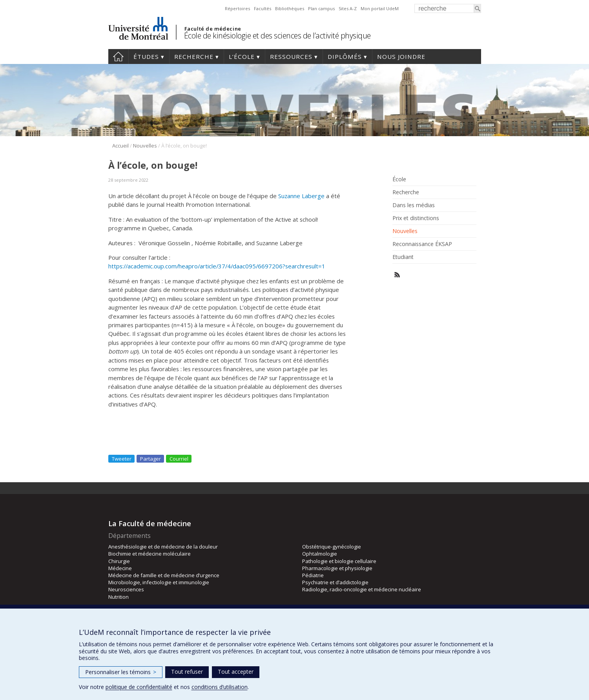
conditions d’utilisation (220, 687)
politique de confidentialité (139, 687)
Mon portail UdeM (380, 8)
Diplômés (345, 57)
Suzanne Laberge (301, 196)
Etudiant (403, 257)
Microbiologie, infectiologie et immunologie (159, 582)
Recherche (194, 57)
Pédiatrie (313, 575)
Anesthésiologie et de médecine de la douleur (163, 547)
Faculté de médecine (213, 29)
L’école (242, 57)
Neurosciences (126, 589)
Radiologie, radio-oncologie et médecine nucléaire (362, 589)
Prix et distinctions (416, 218)
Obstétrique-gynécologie (332, 547)
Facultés (263, 8)
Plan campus (321, 8)
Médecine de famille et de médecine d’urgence (164, 575)
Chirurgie (119, 561)
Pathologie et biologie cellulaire (339, 561)
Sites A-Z (348, 8)
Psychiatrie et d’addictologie (335, 582)
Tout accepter (236, 672)
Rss (397, 275)
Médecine (120, 568)
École (399, 179)
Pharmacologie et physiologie (337, 568)
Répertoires (237, 8)
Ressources (291, 57)
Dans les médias (414, 205)
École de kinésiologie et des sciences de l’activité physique (277, 36)
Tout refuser (187, 672)
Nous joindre (401, 57)
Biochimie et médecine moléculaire (150, 554)
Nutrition (119, 597)
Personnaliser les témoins (121, 672)
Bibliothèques (290, 8)
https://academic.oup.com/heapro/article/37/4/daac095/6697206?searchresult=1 (217, 266)
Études (146, 57)
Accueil (118, 57)
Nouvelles (145, 146)
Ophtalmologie (320, 554)
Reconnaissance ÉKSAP (422, 244)
